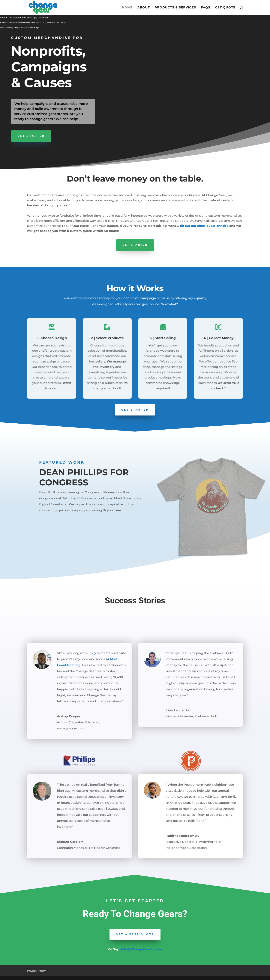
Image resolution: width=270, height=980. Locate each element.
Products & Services (175, 8)
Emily (92, 653)
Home (127, 8)
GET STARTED (135, 410)
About (144, 8)
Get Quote (225, 8)
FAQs (205, 8)
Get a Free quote (135, 934)
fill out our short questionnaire (204, 226)
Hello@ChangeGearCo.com (141, 949)
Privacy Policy (36, 971)
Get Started (31, 136)
